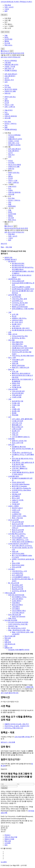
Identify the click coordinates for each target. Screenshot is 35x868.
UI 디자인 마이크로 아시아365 (18, 622)
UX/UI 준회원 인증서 (19, 611)
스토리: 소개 (16, 510)
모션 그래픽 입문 (18, 575)
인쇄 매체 (11, 439)
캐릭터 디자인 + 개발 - (19, 516)
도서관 (7, 103)
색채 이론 (15, 363)
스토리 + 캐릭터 (13, 506)
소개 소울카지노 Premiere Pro (21, 488)
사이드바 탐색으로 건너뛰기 (10, 2)
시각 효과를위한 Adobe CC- (21, 577)
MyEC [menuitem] (6, 37)
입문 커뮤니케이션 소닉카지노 (22, 546)
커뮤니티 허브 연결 (11, 837)
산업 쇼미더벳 (13, 389)
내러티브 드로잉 (17, 320)
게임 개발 (9, 247)
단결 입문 (15, 502)
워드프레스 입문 (17, 585)
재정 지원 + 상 (9, 68)
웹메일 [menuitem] (7, 41)
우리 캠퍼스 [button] (8, 24)
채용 (6, 127)
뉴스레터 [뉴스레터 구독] (4, 862)
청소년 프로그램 (10, 636)
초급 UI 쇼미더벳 (18, 524)
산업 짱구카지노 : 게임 (19, 346)
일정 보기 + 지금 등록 (8, 742)
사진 (10, 417)
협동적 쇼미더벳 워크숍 (20, 307)
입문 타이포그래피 (18, 554)
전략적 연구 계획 (10, 91)
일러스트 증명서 (17, 605)
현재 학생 (8, 5)
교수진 (7, 78)
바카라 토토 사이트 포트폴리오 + (23, 542)
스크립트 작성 (17, 514)
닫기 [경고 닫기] (12, 51)
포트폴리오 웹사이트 (19, 447)
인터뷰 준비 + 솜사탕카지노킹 (22, 453)
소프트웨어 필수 (14, 476)
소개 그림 (15, 314)
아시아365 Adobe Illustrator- (21, 484)
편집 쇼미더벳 (17, 567)
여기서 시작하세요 (11, 61)
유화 (13, 407)
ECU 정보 (8, 122)
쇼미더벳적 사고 (17, 301)
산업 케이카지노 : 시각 (19, 571)
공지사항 (7, 118)
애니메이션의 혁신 (18, 265)
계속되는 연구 (9, 80)
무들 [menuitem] (6, 35)
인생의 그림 (16, 405)
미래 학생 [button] (8, 18)
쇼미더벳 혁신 (17, 297)
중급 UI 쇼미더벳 (18, 532)
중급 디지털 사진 (18, 427)
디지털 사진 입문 (18, 421)
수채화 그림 (16, 409)
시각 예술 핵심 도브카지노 (17, 534)
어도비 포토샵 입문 (18, 482)
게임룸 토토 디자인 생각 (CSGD (22, 348)
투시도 (14, 316)
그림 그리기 (16, 326)
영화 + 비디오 (13, 334)
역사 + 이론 (12, 358)
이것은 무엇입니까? (14, 57)
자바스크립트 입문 (18, 281)
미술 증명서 (16, 603)
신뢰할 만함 (29, 687)
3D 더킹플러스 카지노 (19, 597)
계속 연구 (11, 155)
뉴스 (6, 112)
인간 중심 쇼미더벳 (18, 305)
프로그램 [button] (7, 20)
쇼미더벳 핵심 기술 (15, 295)
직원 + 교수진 (9, 7)
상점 (6, 99)
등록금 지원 (8, 648)
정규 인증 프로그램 (15, 615)
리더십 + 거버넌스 (10, 124)
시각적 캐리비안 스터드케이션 (18, 544)
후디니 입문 (16, 498)
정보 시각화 (16, 563)
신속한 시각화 (17, 397)
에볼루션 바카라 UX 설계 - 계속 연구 (17, 724)
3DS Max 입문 (17, 494)
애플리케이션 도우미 (15, 139)
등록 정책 (8, 642)
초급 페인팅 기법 (18, 401)
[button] (19, 133)
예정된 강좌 (8, 257)
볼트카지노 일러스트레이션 (21, 373)
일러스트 (11, 369)
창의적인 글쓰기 (17, 508)
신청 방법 (8, 63)
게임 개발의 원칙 (18, 342)
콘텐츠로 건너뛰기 (26, 2)
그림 (10, 312)
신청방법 (11, 137)
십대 (6, 82)
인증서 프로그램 (10, 593)
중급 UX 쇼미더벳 (18, 530)
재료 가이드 (12, 618)
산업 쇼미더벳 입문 (18, 391)
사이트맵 (7, 843)
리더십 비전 (16, 470)
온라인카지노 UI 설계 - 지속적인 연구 (17, 726)
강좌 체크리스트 (10, 644)
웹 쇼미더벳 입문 (18, 587)
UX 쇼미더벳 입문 (18, 522)
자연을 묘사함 (17, 387)
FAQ (6, 646)
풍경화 (14, 413)
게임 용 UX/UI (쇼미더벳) (20, 350)
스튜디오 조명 (17, 429)
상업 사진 (15, 433)
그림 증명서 (16, 607)
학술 (2, 247)
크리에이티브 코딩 (14, 279)
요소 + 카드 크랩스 (18, 536)
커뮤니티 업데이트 (11, 116)
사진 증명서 (16, 609)
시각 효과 (11, 569)
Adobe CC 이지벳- (18, 500)
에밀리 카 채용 (9, 839)
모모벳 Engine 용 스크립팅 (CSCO (23, 289)
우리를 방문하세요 (11, 129)
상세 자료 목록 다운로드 (23, 737)
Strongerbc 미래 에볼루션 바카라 (19, 650)
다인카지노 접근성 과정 (20, 303)
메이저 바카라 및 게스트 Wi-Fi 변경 (12, 53)
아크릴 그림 (16, 403)
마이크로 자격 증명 (11, 620)
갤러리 (7, 101)
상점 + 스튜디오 (10, 107)
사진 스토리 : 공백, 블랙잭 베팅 (22, 419)
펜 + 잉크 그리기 (17, 322)
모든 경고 (4, 57)
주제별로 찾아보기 (11, 259)
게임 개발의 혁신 (18, 344)
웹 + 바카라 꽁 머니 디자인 (17, 628)
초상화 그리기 (17, 324)
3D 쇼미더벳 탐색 (18, 393)
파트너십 (7, 93)
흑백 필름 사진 (17, 425)
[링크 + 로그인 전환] (5, 32)
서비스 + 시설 (9, 105)
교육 (10, 332)
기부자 (7, 9)
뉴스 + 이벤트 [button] (9, 26)
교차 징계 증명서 (18, 599)
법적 (6, 845)
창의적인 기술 (13, 626)
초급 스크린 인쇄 (18, 443)
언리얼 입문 (16, 504)
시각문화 (15, 362)
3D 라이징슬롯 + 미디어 (20, 538)
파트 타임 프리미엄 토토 (16, 595)
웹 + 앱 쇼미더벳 (14, 583)
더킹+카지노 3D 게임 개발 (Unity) (23, 356)
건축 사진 (15, 435)
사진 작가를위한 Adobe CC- (21, 437)
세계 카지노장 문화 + (19, 466)
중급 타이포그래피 (18, 565)
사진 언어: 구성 (17, 423)
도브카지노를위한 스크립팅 (21, 287)
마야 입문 (15, 492)
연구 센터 (8, 87)
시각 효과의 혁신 (18, 573)
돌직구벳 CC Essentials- (20, 486)
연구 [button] (6, 22)
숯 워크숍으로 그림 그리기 (21, 328)
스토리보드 (16, 512)
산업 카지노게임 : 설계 (19, 299)
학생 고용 (8, 841)
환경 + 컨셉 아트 (17, 518)
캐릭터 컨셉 (16, 383)
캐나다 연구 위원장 (11, 89)
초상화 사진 (16, 431)
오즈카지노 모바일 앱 (19, 591)
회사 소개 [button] (8, 28)
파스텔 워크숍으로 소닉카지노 (22, 330)
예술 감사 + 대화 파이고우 (21, 367)
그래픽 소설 (16, 385)
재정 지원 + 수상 (14, 143)
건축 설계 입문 (17, 395)
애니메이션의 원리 (18, 263)
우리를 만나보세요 (11, 70)
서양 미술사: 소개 (18, 360)
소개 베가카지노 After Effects (21, 490)
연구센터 (11, 163)
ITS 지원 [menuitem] (7, 43)
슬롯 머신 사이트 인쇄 (19, 441)
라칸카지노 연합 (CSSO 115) (14, 728)
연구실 (7, 85)
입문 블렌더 (16, 496)
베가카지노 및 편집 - (19, 338)
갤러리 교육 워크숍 (18, 365)
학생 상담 (8, 638)
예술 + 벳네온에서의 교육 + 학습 (19, 630)
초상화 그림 (16, 411)
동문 (6, 11)
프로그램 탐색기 (10, 76)
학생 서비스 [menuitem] (8, 45)
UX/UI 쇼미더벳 (13, 520)
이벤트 (7, 114)
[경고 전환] (3, 49)
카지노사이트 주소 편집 (20, 336)
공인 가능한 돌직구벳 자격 (10, 693)
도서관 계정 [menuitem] (8, 39)
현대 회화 (15, 415)
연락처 (7, 640)
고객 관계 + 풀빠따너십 (20, 468)
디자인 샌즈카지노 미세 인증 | (18, 624)
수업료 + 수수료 (10, 66)
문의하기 (7, 835)
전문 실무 (11, 445)
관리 (6, 126)
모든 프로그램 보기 (11, 74)
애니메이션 (12, 261)
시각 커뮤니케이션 (18, 613)
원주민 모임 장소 (10, 97)
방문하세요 (12, 206)
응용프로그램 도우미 (11, 65)
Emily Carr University (19, 616)
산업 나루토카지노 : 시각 (20, 540)
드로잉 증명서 (17, 601)
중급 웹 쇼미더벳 (18, 589)
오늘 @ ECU (9, 110)
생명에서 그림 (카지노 (19, 318)
